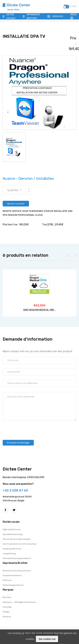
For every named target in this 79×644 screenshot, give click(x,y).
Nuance (7, 617)
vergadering (9, 554)
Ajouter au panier (16, 204)
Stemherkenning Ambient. (17, 558)
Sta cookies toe (47, 639)
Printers (7, 580)
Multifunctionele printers (17, 571)
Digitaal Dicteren (12, 529)
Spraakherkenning (13, 534)
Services (58, 16)
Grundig (7, 607)
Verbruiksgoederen (13, 585)
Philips (6, 612)
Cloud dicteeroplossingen (17, 539)
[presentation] (30, 429)
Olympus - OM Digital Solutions (19, 602)
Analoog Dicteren (12, 549)
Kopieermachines (12, 575)
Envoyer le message (18, 443)
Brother (7, 597)
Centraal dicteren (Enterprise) (19, 544)
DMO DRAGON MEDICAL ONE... (39, 310)
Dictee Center (17, 469)
